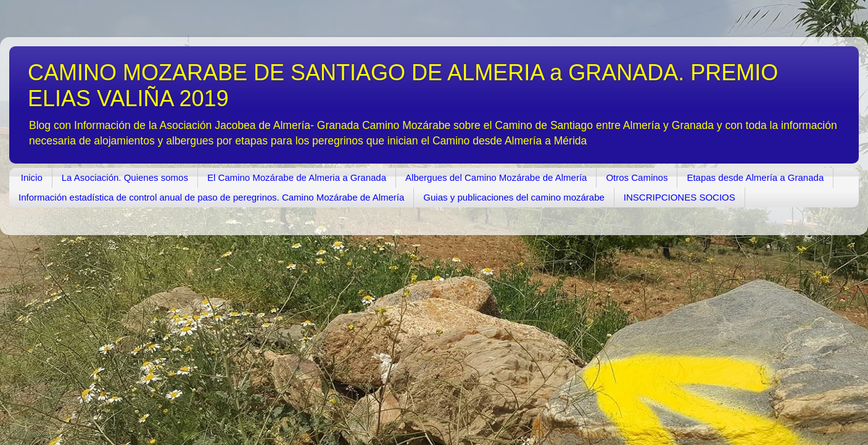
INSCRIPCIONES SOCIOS (680, 197)
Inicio (32, 177)
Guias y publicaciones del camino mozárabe (514, 197)
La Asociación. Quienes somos (125, 177)
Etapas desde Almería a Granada (755, 177)
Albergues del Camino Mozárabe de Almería (496, 177)
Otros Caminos (637, 177)
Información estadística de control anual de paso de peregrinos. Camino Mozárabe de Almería (211, 197)
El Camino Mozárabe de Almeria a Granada (297, 177)
